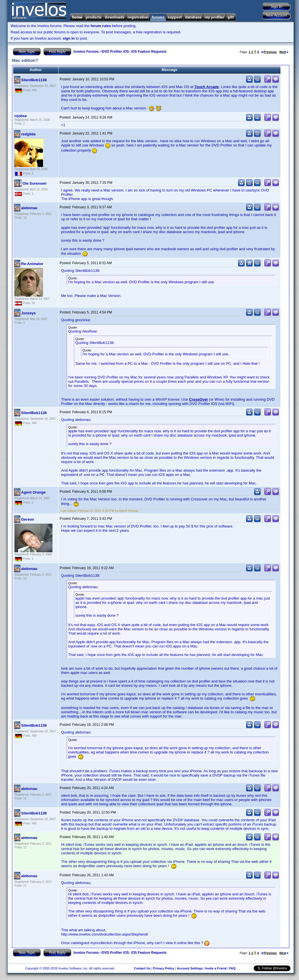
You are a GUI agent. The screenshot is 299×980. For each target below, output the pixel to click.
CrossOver (199, 399)
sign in (69, 38)
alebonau (29, 208)
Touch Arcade (207, 87)
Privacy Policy (164, 968)
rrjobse (21, 116)
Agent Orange (33, 492)
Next (284, 52)
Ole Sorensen (35, 183)
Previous (269, 52)
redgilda (28, 134)
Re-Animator (32, 264)
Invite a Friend (216, 968)
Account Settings (190, 968)
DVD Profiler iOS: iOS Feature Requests (134, 52)
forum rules (101, 26)
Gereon (28, 519)
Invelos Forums (86, 52)
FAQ (232, 968)
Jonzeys (28, 313)
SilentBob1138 (34, 80)
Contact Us (142, 968)
